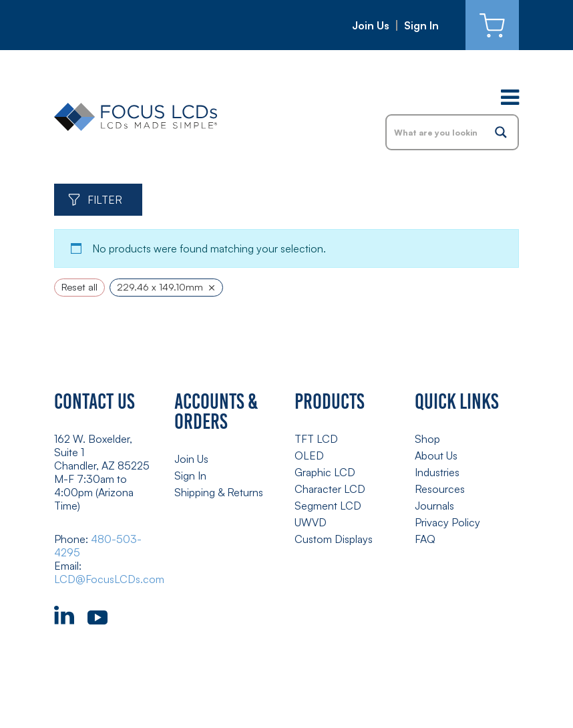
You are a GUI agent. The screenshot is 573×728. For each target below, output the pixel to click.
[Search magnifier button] (501, 132)
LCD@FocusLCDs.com (109, 579)
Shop (427, 439)
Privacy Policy (447, 522)
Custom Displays (334, 539)
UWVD (311, 522)
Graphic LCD (325, 472)
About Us (436, 456)
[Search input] (436, 132)
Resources (440, 489)
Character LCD (330, 489)
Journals (434, 506)
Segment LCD (328, 506)
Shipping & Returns (219, 492)
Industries (437, 472)
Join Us (371, 25)
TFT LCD (316, 439)
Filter (105, 200)
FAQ (425, 539)
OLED (309, 456)
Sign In (421, 25)
